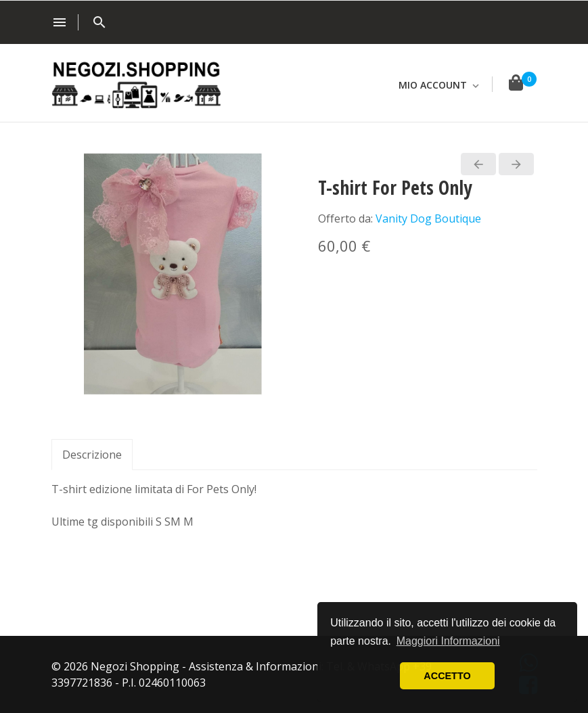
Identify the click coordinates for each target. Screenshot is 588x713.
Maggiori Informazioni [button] (448, 641)
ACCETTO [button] (447, 676)
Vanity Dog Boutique (428, 218)
